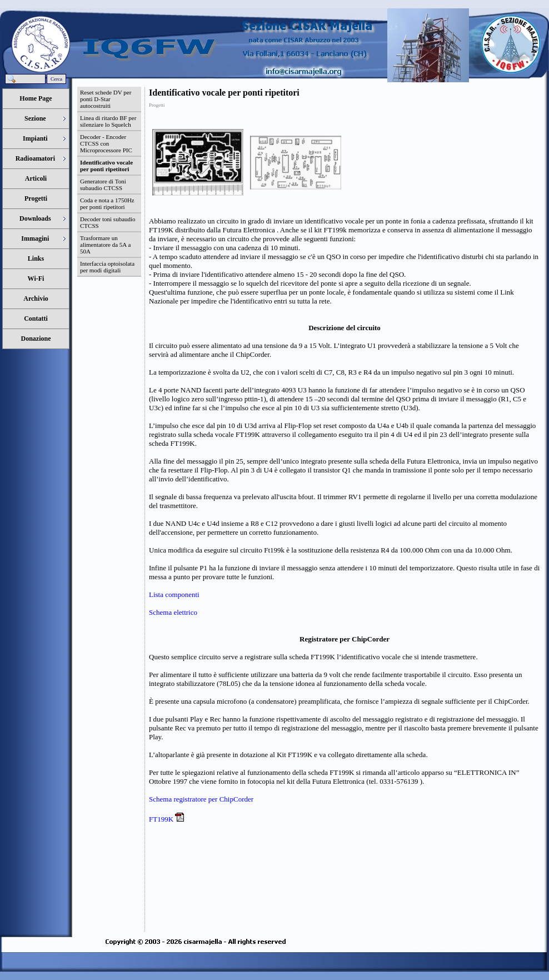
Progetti (36, 198)
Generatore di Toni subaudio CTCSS (103, 185)
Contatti (36, 319)
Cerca (56, 79)
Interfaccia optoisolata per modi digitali (107, 267)
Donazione (36, 339)
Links (36, 258)
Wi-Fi (36, 278)
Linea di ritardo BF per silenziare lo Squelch (108, 121)
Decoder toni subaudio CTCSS (108, 222)
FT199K (162, 819)
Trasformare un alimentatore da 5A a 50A (105, 245)
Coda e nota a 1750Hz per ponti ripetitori (107, 203)
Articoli (36, 178)
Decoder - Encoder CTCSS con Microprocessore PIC (106, 143)
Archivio (36, 299)
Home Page (36, 98)
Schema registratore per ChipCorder (201, 799)
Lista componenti (174, 595)
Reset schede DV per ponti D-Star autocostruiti (106, 99)
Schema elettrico (173, 612)
